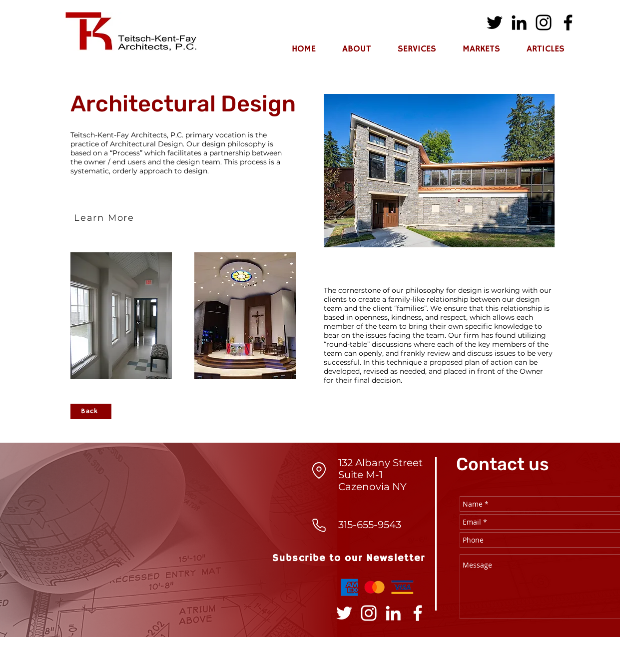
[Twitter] (495, 22)
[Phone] (319, 525)
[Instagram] (544, 22)
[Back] (91, 411)
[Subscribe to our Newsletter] (350, 559)
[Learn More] (105, 218)
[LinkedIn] (519, 22)
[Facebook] (568, 22)
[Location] (319, 470)
